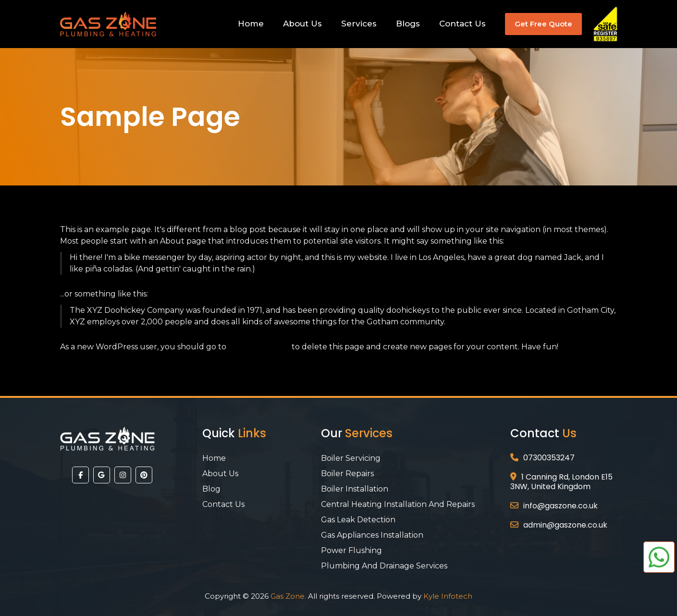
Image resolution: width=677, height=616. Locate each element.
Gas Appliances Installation (372, 535)
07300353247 (549, 458)
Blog (211, 489)
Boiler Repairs (347, 474)
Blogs (408, 24)
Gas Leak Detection (358, 520)
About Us (302, 24)
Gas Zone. (288, 596)
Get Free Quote (543, 24)
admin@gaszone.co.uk (565, 525)
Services (359, 24)
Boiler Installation (355, 489)
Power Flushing (351, 550)
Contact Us (462, 24)
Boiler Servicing (351, 458)
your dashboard (259, 347)
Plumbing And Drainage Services (384, 566)
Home (251, 24)
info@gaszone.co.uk (560, 506)
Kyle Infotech (448, 596)
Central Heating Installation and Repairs (398, 504)
